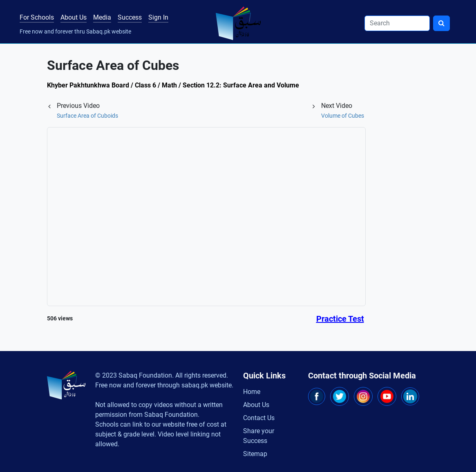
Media (102, 17)
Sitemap (255, 454)
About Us (74, 17)
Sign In (158, 17)
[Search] (397, 23)
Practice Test (340, 319)
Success (130, 17)
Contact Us (259, 418)
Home (252, 392)
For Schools (37, 17)
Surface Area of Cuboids (87, 116)
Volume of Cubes (343, 116)
